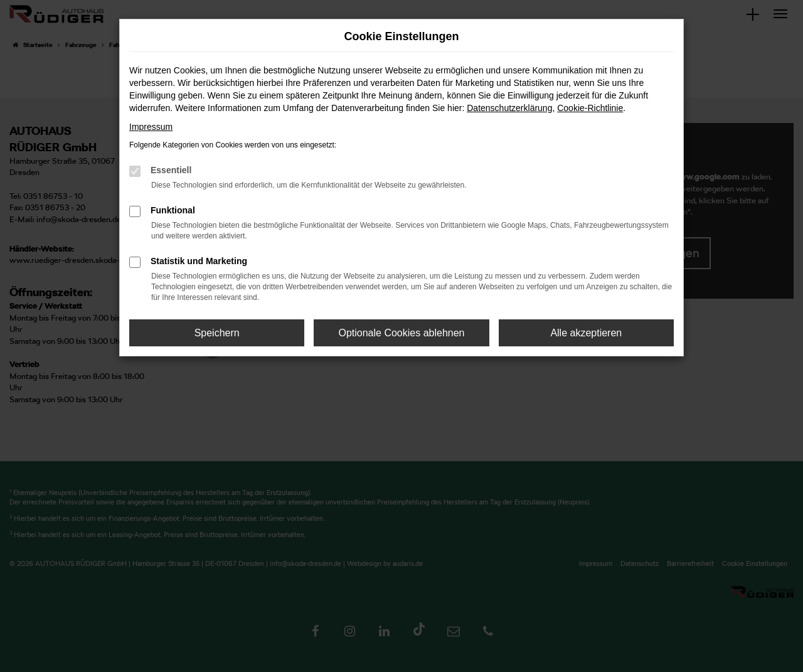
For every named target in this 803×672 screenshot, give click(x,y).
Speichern (217, 333)
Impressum (151, 127)
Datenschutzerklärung (509, 108)
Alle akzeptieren (586, 333)
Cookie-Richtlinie (590, 108)
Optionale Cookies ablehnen (401, 333)
